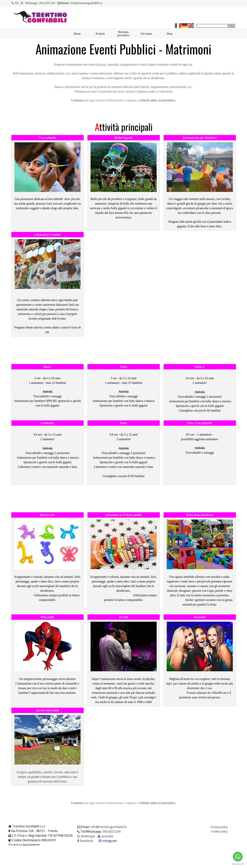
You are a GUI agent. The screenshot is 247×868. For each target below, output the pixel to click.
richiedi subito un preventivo (157, 803)
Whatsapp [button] (31, 3)
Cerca (232, 26)
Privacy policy (219, 827)
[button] (77, 100)
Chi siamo (146, 34)
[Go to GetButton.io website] (238, 864)
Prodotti (100, 34)
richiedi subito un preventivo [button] (157, 100)
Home (77, 34)
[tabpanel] (84, 3)
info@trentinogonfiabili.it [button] (86, 3)
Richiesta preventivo (123, 34)
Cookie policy (219, 831)
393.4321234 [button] (47, 3)
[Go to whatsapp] (238, 857)
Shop (169, 34)
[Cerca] (212, 26)
